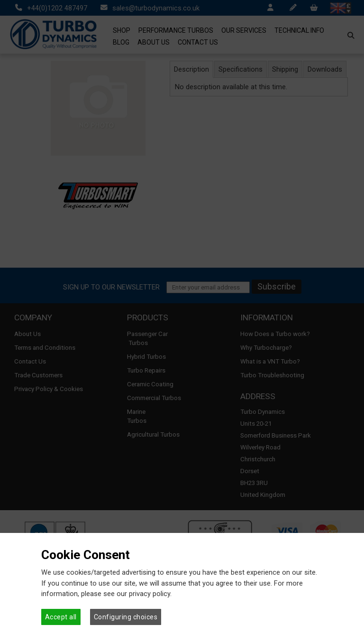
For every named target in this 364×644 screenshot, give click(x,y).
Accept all (61, 617)
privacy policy (150, 594)
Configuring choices (126, 617)
